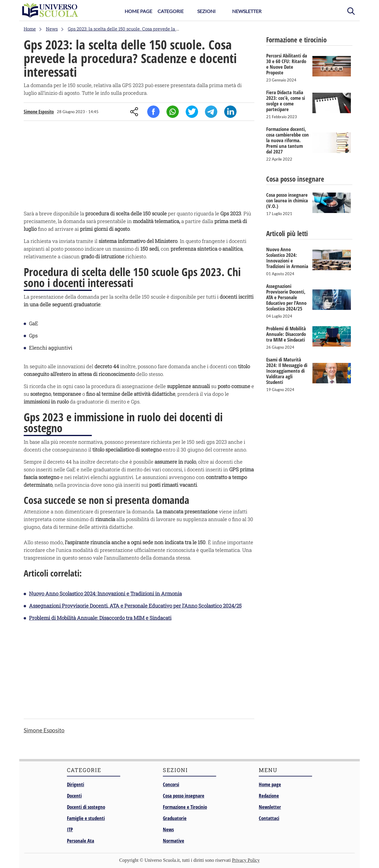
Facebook (153, 112)
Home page (270, 784)
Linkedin (230, 112)
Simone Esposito (39, 112)
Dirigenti (76, 784)
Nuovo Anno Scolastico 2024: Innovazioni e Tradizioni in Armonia (105, 594)
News (168, 829)
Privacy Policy (246, 860)
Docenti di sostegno (86, 807)
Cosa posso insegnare (184, 796)
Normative (174, 841)
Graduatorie (175, 818)
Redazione (269, 796)
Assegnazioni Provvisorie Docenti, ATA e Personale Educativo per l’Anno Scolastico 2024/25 (135, 606)
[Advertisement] (139, 167)
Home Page (138, 11)
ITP (70, 829)
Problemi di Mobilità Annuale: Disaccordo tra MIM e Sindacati (100, 618)
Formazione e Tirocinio (185, 807)
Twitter (192, 112)
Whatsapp (173, 112)
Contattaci (269, 818)
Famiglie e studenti (86, 818)
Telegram (211, 112)
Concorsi (171, 784)
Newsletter (247, 11)
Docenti (74, 796)
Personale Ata (81, 841)
